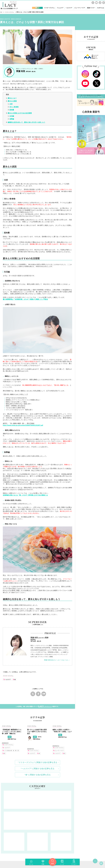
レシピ (62, 864)
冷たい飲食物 (14, 107)
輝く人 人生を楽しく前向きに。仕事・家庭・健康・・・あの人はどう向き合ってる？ (37, 788)
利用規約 (48, 853)
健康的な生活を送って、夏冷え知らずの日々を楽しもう (26, 122)
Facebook (38, 694)
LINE (44, 694)
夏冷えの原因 (12, 101)
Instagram (104, 3)
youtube (96, 3)
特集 (43, 864)
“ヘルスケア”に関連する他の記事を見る (37, 736)
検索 (52, 864)
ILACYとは (101, 8)
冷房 (11, 104)
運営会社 (57, 853)
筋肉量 (12, 110)
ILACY (45, 706)
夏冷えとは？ (12, 98)
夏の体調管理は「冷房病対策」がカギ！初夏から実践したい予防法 (25, 299)
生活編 (12, 116)
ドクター (74, 864)
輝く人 (17, 847)
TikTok (100, 3)
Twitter (93, 3)
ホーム (31, 864)
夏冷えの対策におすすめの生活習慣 (20, 113)
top (95, 828)
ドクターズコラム (37, 767)
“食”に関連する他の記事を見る (37, 742)
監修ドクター (91, 8)
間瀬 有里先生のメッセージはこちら (56, 660)
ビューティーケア (61, 809)
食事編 (12, 119)
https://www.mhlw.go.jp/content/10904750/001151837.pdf (23, 425)
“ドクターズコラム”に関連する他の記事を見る (37, 730)
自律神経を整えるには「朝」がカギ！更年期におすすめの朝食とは (25, 495)
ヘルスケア (8, 680)
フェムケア (14, 809)
